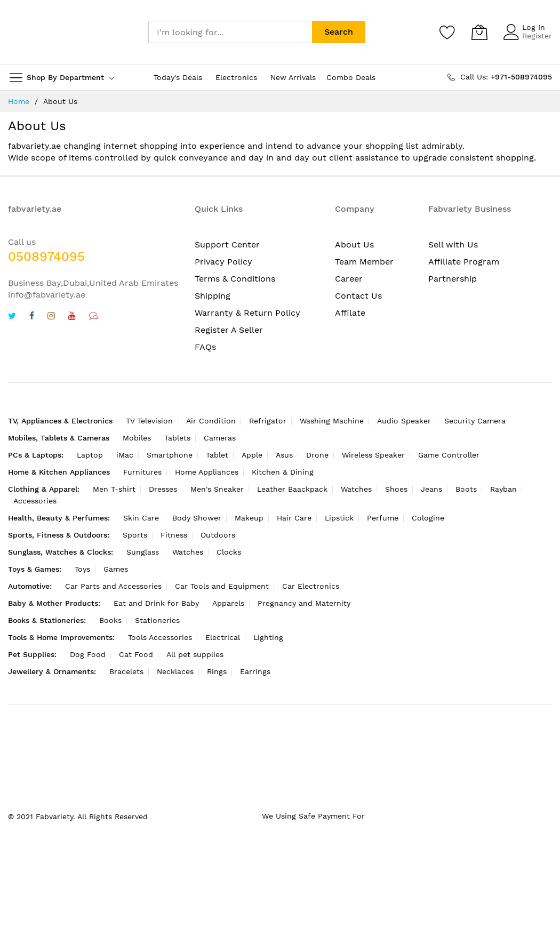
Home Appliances (207, 472)
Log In (534, 27)
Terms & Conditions (235, 279)
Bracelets (126, 671)
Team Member (364, 262)
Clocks (229, 552)
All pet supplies (195, 654)
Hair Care (294, 518)
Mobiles (137, 438)
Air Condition (211, 421)
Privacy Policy (223, 262)
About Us (354, 245)
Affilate (350, 313)
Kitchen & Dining (283, 472)
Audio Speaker (404, 421)
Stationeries (157, 620)
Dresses (163, 489)
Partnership (453, 279)
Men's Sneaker (217, 489)
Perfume (383, 518)
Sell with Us (453, 245)
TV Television (149, 421)
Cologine (428, 518)
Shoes (396, 489)
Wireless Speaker (373, 455)
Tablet (217, 455)
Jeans (431, 489)
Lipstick (339, 518)
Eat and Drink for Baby (156, 603)
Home (19, 101)
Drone (317, 455)
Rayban (503, 489)
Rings (217, 671)
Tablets (177, 438)
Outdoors (218, 535)
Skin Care (141, 518)
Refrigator (268, 421)
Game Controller (449, 455)
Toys (82, 569)
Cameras (220, 438)
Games (116, 569)
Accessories (35, 501)
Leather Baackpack (292, 489)
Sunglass (143, 552)
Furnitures (142, 472)
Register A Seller (229, 330)
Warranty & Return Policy (247, 313)
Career (349, 279)
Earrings (255, 671)
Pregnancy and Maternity (304, 603)
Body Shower (197, 518)
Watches (356, 489)
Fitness (174, 535)
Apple (252, 455)
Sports (135, 535)
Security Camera (475, 421)
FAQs (205, 347)
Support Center (227, 245)
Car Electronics (311, 586)
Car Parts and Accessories (113, 586)
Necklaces (175, 671)
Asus (284, 455)
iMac (125, 455)
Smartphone (170, 455)
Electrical (223, 637)
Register (537, 36)
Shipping (213, 296)
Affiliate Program (464, 262)
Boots (466, 489)
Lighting (268, 637)
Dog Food (88, 654)
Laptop (90, 455)
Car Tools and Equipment (222, 586)
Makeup (249, 518)
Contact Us (358, 296)
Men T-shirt (114, 489)
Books (110, 620)
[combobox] (230, 32)
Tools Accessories (160, 637)
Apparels (228, 603)
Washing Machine (332, 421)
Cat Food (136, 654)
